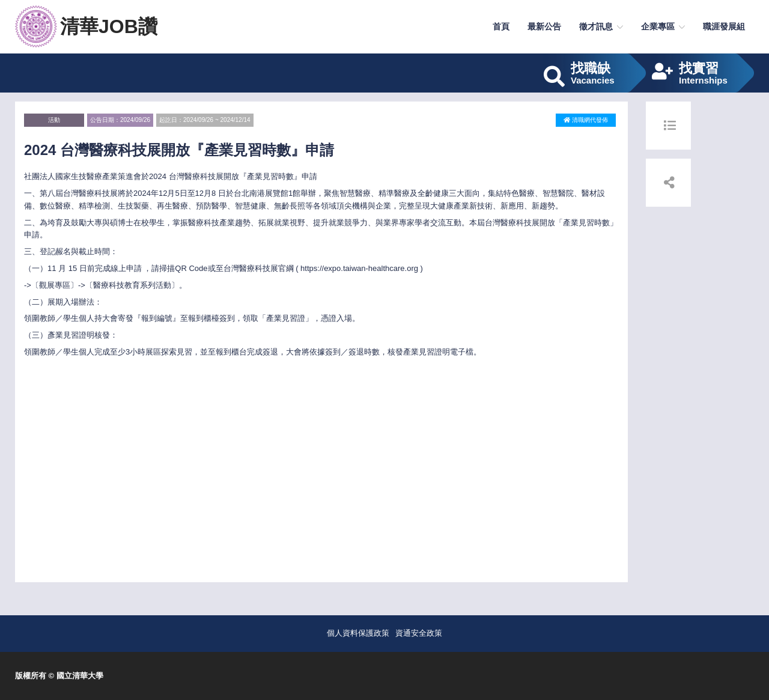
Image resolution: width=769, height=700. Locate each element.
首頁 (501, 26)
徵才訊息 (596, 26)
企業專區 (658, 26)
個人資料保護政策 (358, 633)
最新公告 (544, 26)
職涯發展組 (724, 26)
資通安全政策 (419, 633)
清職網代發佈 (586, 120)
